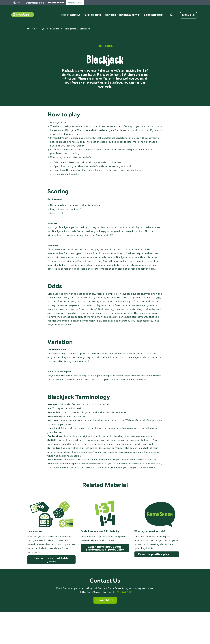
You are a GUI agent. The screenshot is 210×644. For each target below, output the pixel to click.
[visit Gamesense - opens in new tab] (75, 3)
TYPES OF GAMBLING (71, 15)
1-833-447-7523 (124, 592)
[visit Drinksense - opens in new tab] (56, 3)
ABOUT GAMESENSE (153, 15)
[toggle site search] (171, 15)
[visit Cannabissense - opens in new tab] (35, 3)
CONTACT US (188, 15)
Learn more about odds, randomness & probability (105, 548)
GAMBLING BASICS (93, 15)
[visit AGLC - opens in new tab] (18, 3)
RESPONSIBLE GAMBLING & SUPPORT (123, 15)
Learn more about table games (51, 560)
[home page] (32, 29)
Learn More (105, 600)
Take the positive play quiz (157, 554)
